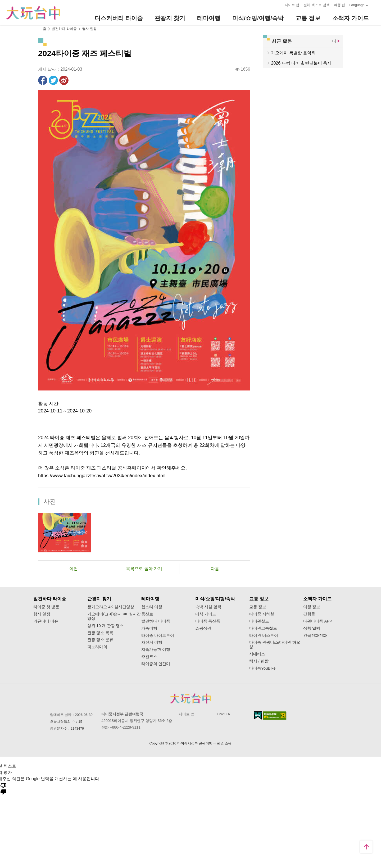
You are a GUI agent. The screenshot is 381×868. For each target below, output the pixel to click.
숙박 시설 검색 (208, 607)
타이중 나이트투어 (158, 635)
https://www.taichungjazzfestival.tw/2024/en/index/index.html (102, 476)
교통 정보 (258, 607)
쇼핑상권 (203, 628)
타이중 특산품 (208, 621)
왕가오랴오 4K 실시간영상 (111, 607)
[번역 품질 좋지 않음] (3, 788)
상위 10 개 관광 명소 (106, 626)
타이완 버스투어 (264, 635)
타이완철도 (259, 621)
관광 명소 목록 (100, 633)
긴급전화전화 (315, 635)
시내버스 (257, 654)
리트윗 (53, 80)
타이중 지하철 (262, 614)
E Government (258, 715)
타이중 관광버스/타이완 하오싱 (275, 645)
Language (357, 5)
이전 (74, 569)
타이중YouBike (262, 668)
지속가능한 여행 (156, 649)
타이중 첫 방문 (46, 607)
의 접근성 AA (275, 716)
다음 (215, 569)
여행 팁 (340, 5)
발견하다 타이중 (156, 621)
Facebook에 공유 (43, 80)
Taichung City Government (190, 698)
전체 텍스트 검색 (316, 5)
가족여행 (149, 628)
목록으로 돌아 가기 (144, 569)
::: (279, 4)
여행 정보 (312, 607)
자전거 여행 (152, 642)
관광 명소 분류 (100, 640)
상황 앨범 (312, 628)
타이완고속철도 (263, 628)
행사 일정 (89, 29)
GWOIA (224, 714)
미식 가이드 (206, 614)
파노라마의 (97, 647)
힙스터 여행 (152, 607)
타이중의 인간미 (156, 664)
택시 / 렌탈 (259, 661)
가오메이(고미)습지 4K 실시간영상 (114, 616)
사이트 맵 (292, 5)
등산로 (147, 614)
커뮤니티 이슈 (46, 621)
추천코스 (149, 657)
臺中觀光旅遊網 (33, 13)
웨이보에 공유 (64, 80)
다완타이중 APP (318, 621)
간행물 (309, 614)
